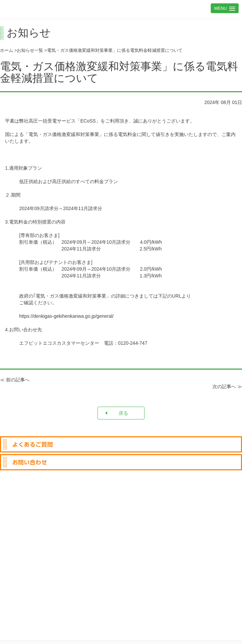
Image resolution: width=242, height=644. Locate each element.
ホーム (7, 50)
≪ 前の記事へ (15, 380)
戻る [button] (116, 413)
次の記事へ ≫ (227, 386)
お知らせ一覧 (30, 50)
